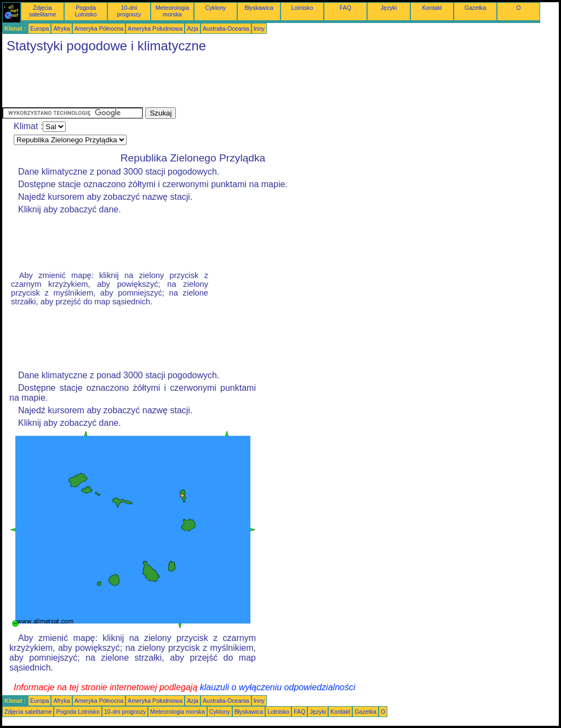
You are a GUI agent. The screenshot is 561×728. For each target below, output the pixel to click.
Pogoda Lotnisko (86, 11)
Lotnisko (302, 8)
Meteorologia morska (173, 11)
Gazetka (476, 8)
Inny (259, 28)
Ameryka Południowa (155, 28)
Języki (389, 8)
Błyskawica (259, 8)
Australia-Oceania (226, 28)
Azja (193, 28)
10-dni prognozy (129, 11)
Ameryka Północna (99, 28)
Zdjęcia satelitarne (42, 11)
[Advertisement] (202, 83)
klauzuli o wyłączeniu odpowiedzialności (278, 687)
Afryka (61, 28)
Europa (39, 28)
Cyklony (216, 8)
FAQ (345, 8)
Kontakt (432, 8)
